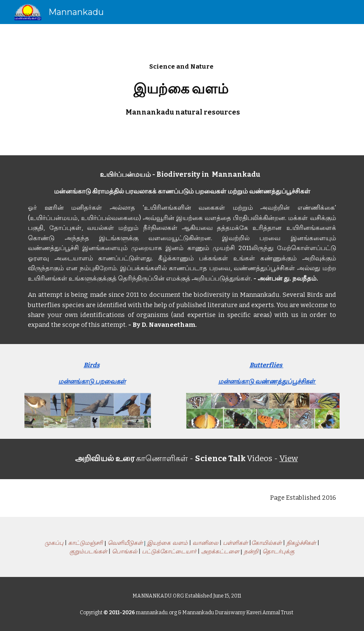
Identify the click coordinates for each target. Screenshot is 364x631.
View (289, 459)
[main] (182, 90)
